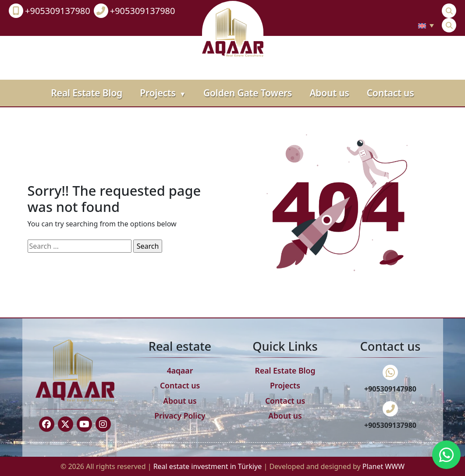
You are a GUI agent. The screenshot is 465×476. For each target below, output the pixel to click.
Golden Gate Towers (248, 93)
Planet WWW (383, 466)
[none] (426, 25)
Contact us (390, 93)
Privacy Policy (180, 416)
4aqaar (180, 370)
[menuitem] (426, 25)
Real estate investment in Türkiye (209, 466)
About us (329, 93)
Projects (163, 93)
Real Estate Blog (87, 93)
